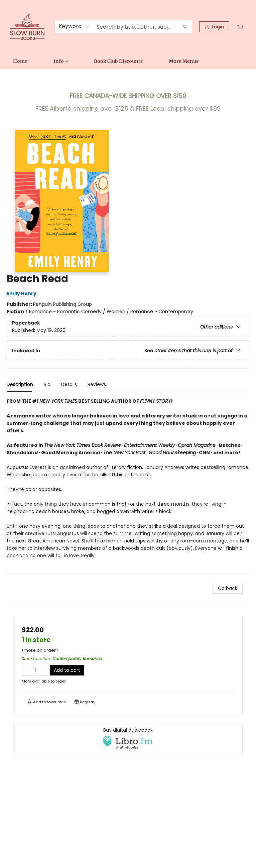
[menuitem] (20, 61)
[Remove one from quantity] (26, 670)
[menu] (128, 61)
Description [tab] (20, 384)
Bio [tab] (47, 384)
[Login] (214, 27)
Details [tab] (69, 384)
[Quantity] (35, 670)
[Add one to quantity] (44, 670)
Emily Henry (23, 293)
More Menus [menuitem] (184, 61)
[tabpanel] (128, 486)
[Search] (185, 27)
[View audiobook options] (128, 739)
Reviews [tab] (97, 384)
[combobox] (74, 26)
